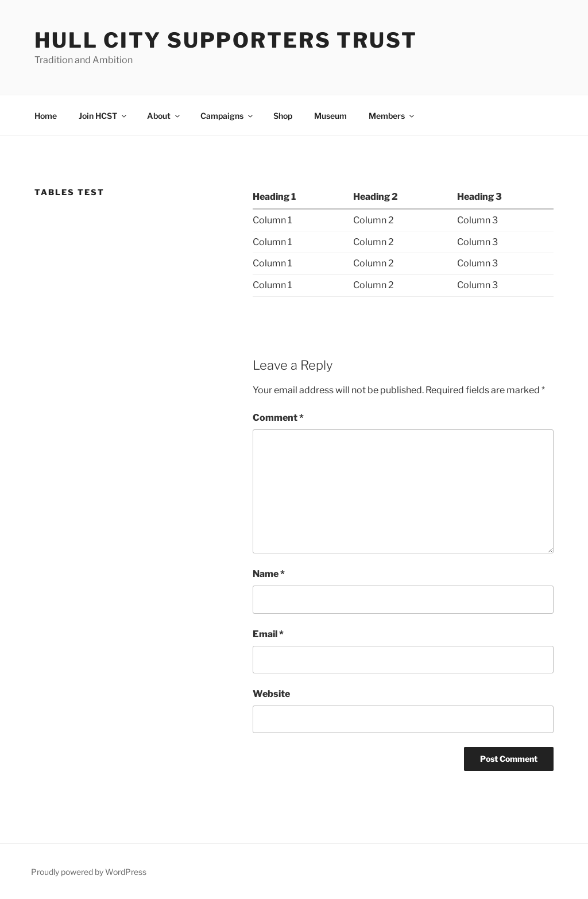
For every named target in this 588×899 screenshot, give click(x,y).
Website (271, 694)
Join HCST (103, 116)
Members (392, 116)
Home (46, 116)
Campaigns (227, 116)
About (164, 116)
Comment (278, 418)
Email (268, 634)
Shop (283, 116)
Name (269, 574)
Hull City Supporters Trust (226, 40)
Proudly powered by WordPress (89, 872)
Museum (330, 116)
